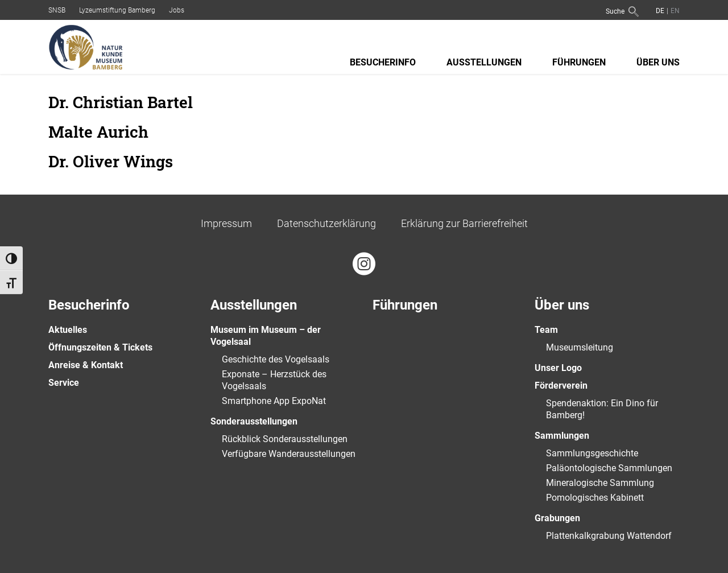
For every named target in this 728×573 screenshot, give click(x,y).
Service (64, 383)
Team (546, 330)
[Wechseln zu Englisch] (674, 11)
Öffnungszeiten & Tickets (100, 347)
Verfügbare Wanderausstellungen (289, 454)
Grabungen (557, 518)
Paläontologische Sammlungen (609, 468)
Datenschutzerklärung (326, 223)
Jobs (177, 10)
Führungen (579, 62)
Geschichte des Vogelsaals (276, 359)
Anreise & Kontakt (86, 365)
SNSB (57, 10)
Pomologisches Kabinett (595, 498)
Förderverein (561, 386)
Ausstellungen (484, 62)
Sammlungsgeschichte (592, 453)
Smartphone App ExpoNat (274, 401)
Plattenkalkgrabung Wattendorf (609, 536)
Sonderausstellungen (254, 421)
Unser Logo (558, 368)
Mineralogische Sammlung (600, 483)
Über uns (658, 62)
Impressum (226, 223)
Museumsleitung (580, 347)
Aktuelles (68, 330)
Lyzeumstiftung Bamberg (117, 10)
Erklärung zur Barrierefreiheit (464, 223)
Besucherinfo (383, 62)
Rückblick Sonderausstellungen (285, 439)
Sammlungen (562, 436)
